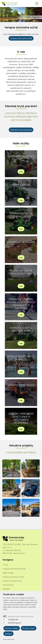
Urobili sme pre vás (12, 581)
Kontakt (6, 589)
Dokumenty (8, 585)
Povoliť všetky (12, 628)
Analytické (13, 619)
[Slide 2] (21, 19)
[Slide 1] (17, 19)
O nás (5, 565)
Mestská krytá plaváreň (21, 130)
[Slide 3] (25, 19)
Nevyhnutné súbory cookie (21, 616)
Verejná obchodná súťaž (21, 38)
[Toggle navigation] (37, 4)
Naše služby (8, 573)
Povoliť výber (29, 628)
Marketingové (15, 623)
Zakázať (8, 634)
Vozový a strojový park (13, 577)
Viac (21, 172)
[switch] (5, 620)
